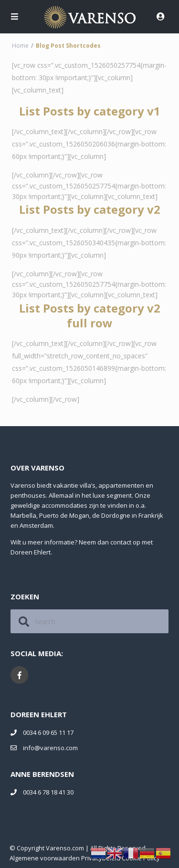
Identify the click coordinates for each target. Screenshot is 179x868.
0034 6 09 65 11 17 (48, 732)
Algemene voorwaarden (45, 858)
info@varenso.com (50, 748)
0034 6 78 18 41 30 (48, 792)
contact (121, 542)
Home (20, 46)
